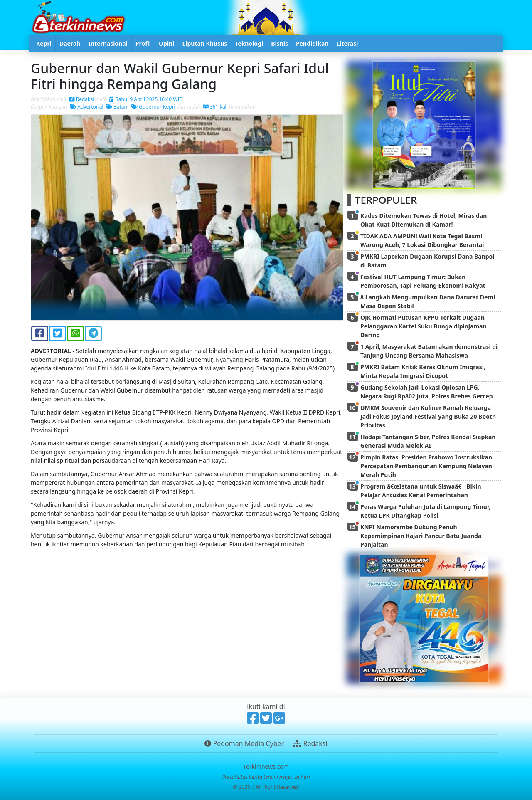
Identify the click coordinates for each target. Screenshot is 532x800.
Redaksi (82, 99)
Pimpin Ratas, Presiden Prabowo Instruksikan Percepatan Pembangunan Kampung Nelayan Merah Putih (426, 466)
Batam (117, 107)
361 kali (215, 107)
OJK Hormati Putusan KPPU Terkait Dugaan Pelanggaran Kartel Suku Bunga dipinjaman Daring (424, 326)
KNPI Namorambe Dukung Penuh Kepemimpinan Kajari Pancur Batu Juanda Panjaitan (421, 536)
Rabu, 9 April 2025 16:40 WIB (146, 99)
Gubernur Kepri (153, 107)
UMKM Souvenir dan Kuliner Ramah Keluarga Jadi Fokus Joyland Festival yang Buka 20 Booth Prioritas (428, 416)
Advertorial (86, 107)
